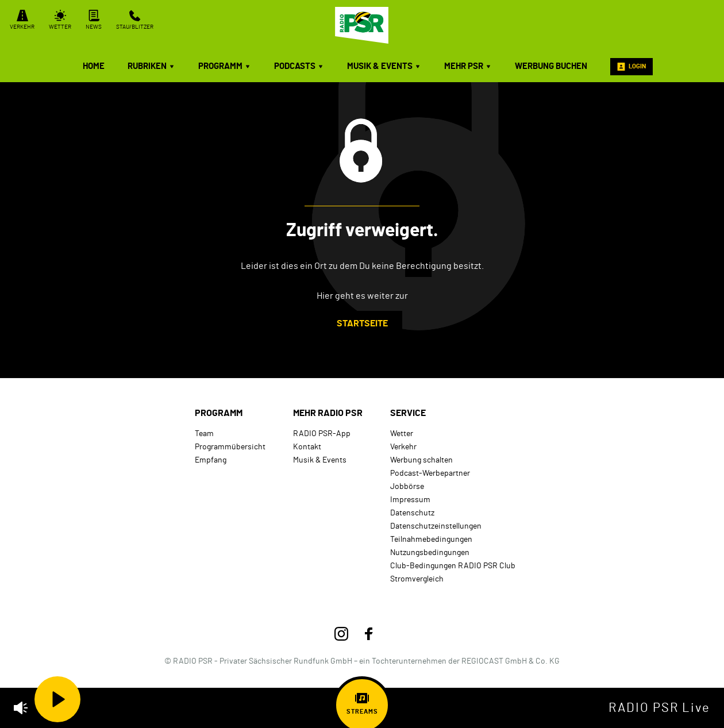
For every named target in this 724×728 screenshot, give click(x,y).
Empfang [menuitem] (211, 460)
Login (631, 67)
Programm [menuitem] (225, 66)
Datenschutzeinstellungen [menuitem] (436, 526)
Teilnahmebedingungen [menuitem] (431, 539)
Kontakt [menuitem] (307, 447)
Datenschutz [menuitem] (412, 513)
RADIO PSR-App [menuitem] (322, 434)
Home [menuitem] (94, 66)
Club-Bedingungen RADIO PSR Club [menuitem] (453, 566)
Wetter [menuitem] (402, 434)
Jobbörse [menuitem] (407, 486)
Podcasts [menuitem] (299, 66)
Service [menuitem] (408, 413)
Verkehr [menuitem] (403, 447)
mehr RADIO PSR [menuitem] (328, 413)
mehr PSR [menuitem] (468, 66)
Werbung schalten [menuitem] (421, 460)
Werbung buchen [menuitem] (551, 66)
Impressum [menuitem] (410, 500)
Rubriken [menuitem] (151, 66)
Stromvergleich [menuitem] (417, 579)
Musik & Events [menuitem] (384, 66)
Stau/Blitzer (135, 20)
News (94, 20)
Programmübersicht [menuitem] (230, 447)
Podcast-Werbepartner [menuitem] (430, 473)
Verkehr (22, 20)
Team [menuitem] (204, 434)
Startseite (362, 323)
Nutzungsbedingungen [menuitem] (430, 552)
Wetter (60, 20)
